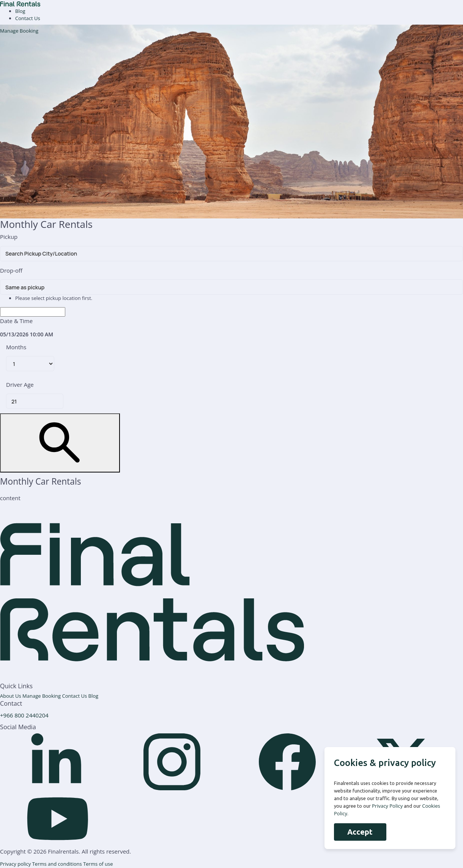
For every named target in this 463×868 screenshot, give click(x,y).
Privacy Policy (387, 806)
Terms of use (98, 864)
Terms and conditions (58, 864)
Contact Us (28, 18)
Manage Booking (19, 31)
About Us (11, 696)
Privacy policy (16, 864)
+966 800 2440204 (24, 715)
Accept (360, 832)
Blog (20, 11)
